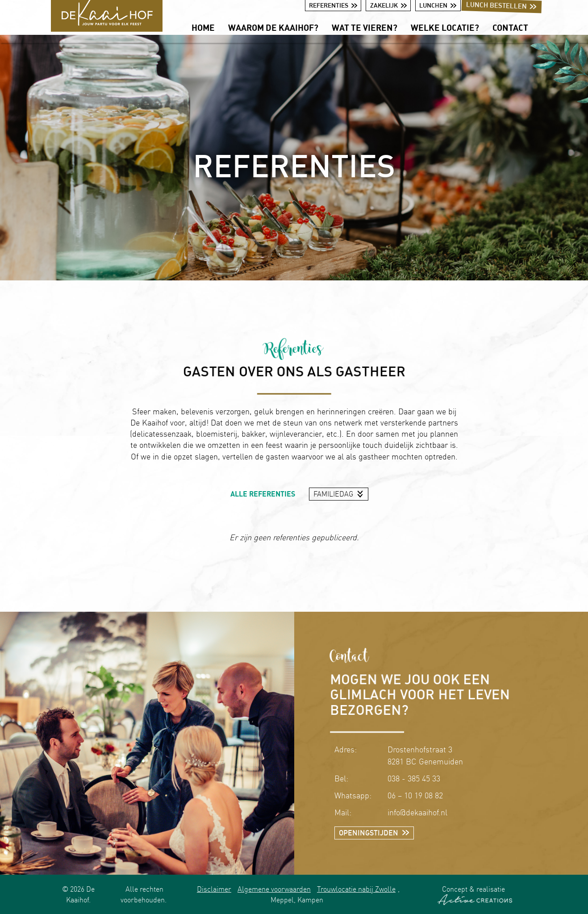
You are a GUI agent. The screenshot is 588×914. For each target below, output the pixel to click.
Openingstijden (374, 833)
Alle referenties (263, 494)
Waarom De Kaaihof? (273, 27)
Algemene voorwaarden (274, 889)
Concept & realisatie (475, 895)
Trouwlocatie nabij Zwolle (356, 889)
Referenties (333, 5)
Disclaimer (214, 889)
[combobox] (339, 494)
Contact (510, 27)
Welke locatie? (445, 27)
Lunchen (438, 5)
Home (203, 27)
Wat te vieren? (365, 27)
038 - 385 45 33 (414, 778)
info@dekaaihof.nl (417, 812)
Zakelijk (388, 5)
